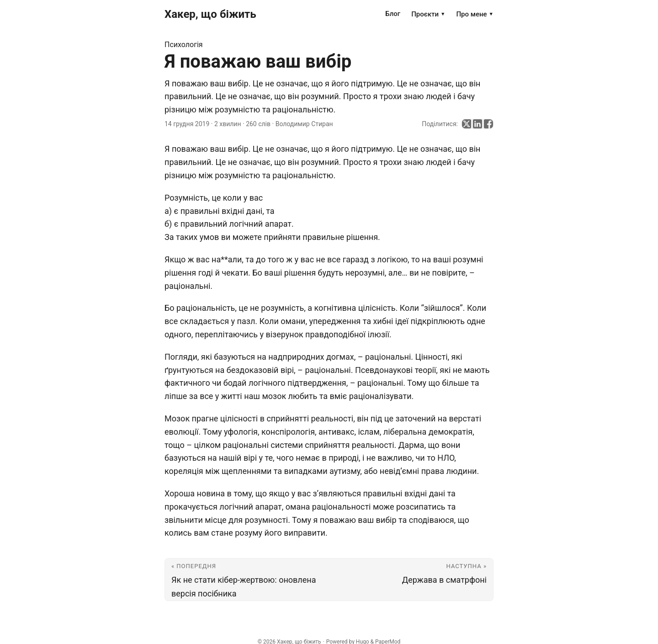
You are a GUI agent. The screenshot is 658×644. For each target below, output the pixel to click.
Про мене (475, 14)
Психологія (184, 45)
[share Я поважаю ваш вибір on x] (467, 124)
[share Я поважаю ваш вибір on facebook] (488, 124)
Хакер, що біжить (210, 14)
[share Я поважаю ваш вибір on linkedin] (478, 124)
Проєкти (428, 14)
